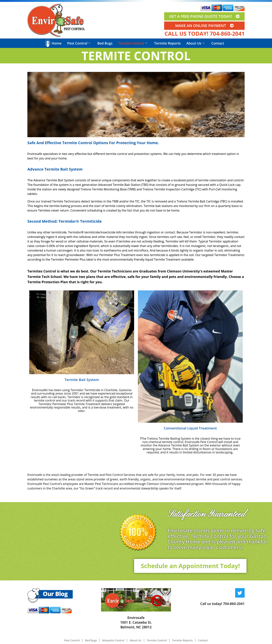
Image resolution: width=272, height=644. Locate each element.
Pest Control (79, 43)
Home (57, 43)
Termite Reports (167, 43)
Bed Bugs (105, 43)
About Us (195, 43)
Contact (218, 43)
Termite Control (133, 43)
